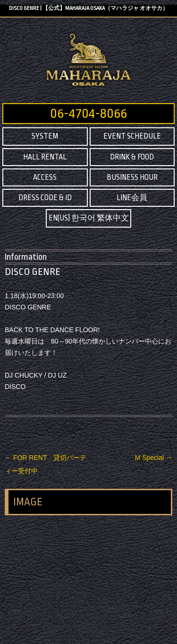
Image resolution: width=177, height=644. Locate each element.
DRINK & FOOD (132, 157)
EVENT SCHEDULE (132, 136)
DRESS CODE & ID (45, 198)
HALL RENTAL (45, 157)
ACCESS (45, 177)
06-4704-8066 (88, 114)
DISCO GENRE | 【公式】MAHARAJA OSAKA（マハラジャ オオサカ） (88, 8)
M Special (154, 458)
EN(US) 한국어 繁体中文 (89, 218)
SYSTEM (45, 136)
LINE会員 (132, 198)
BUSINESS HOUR (132, 177)
